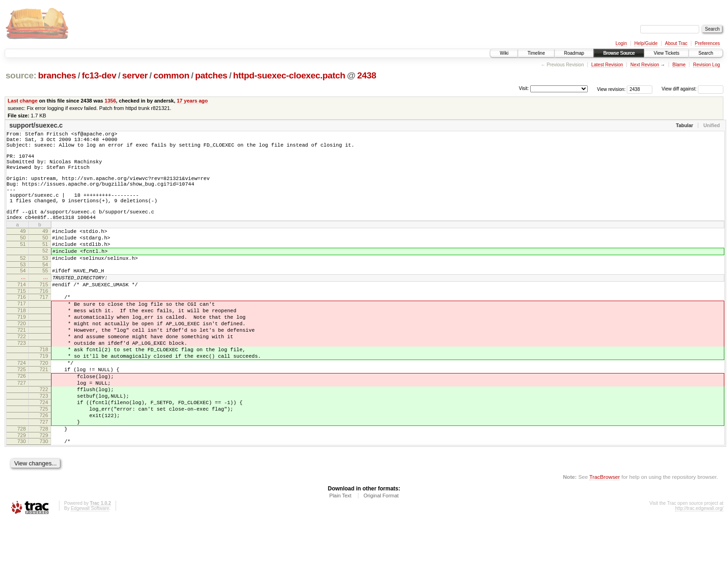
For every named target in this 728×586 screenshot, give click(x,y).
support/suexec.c (36, 125)
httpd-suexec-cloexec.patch (289, 75)
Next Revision (645, 65)
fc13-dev (99, 75)
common (172, 75)
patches (211, 75)
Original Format (381, 561)
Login (621, 43)
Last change (23, 101)
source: (21, 75)
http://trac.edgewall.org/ (699, 574)
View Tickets (666, 53)
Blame (679, 65)
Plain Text (340, 561)
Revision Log (707, 65)
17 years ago (192, 101)
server (135, 75)
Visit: (524, 88)
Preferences (708, 43)
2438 (367, 75)
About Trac (676, 43)
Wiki (504, 53)
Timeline (536, 53)
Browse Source (619, 53)
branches (57, 75)
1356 (110, 101)
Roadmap (574, 53)
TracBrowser (604, 542)
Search (706, 53)
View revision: (611, 89)
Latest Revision (607, 65)
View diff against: (692, 89)
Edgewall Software (90, 574)
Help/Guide (646, 43)
